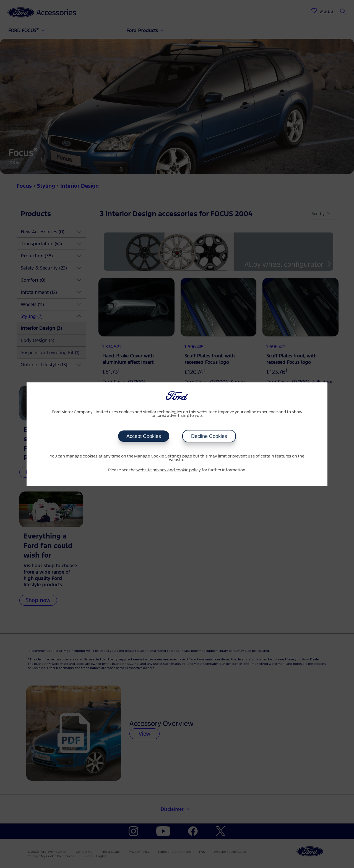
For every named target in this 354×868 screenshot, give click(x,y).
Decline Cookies (209, 436)
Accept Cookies (144, 436)
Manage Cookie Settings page (163, 456)
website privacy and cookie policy (169, 470)
